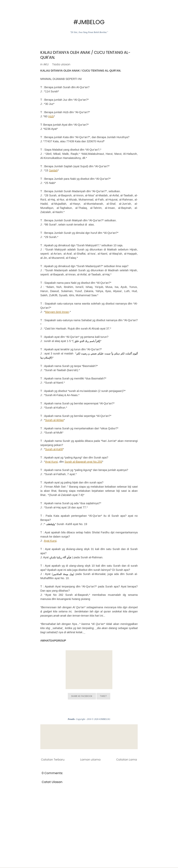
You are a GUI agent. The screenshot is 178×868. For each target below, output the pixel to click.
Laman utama (90, 760)
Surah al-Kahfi (54, 449)
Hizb (51, 116)
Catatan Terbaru (53, 760)
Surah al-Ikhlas (54, 420)
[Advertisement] (89, 670)
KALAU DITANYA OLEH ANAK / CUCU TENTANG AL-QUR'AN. (85, 55)
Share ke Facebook (81, 696)
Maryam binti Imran (57, 312)
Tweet (105, 696)
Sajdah (53, 170)
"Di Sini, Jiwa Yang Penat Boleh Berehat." (89, 32)
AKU (46, 64)
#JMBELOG (89, 22)
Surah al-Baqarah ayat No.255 (83, 462)
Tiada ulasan (61, 64)
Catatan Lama (127, 760)
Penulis (71, 720)
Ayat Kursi (51, 462)
